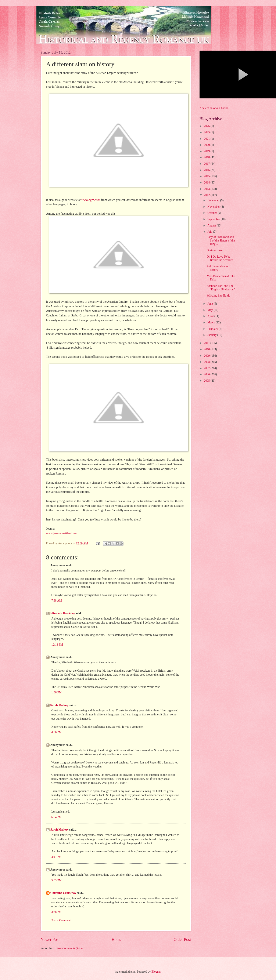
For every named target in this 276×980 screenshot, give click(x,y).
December (214, 200)
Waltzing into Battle (218, 296)
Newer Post (50, 939)
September (214, 219)
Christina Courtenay (63, 893)
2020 (207, 145)
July (210, 232)
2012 (207, 195)
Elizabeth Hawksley (63, 613)
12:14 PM (57, 645)
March (212, 322)
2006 (207, 374)
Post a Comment (61, 920)
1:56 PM (57, 692)
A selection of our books (214, 108)
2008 (207, 362)
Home (117, 939)
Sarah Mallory (60, 705)
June (210, 304)
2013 (207, 189)
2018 (207, 157)
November (214, 207)
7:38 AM (57, 601)
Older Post (182, 939)
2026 (207, 126)
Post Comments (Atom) (70, 948)
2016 (207, 170)
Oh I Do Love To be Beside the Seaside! (220, 258)
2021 (207, 139)
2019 (207, 151)
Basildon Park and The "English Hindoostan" (221, 288)
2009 (207, 356)
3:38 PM (57, 912)
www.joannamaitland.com (62, 533)
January (212, 335)
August (212, 226)
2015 (207, 176)
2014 (207, 183)
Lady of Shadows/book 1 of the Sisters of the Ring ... (221, 240)
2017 (207, 164)
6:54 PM (57, 817)
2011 (207, 343)
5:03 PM (57, 880)
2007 (207, 368)
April (211, 316)
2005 (207, 381)
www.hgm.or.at (91, 200)
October (212, 213)
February (213, 329)
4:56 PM (57, 732)
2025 (207, 132)
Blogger (156, 972)
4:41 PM (57, 857)
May (210, 310)
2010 (207, 349)
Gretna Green (215, 250)
